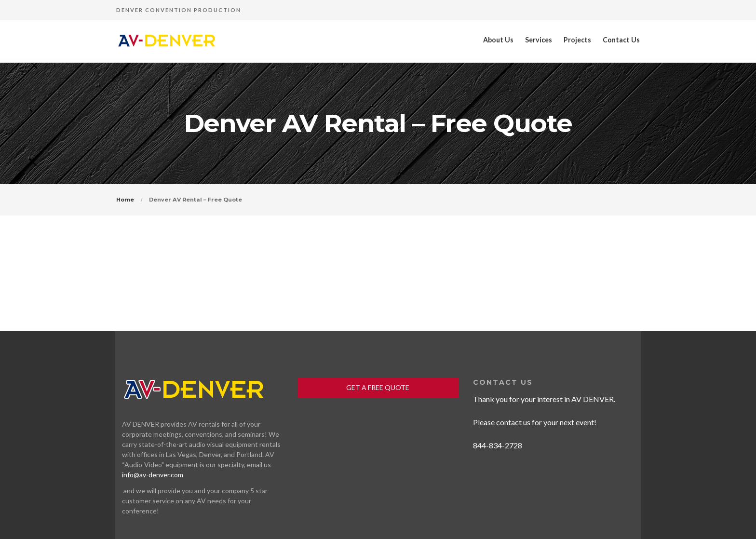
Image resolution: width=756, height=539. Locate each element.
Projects (577, 40)
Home (125, 200)
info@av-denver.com (153, 475)
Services (539, 40)
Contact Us (621, 40)
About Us (498, 40)
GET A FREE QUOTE (378, 387)
